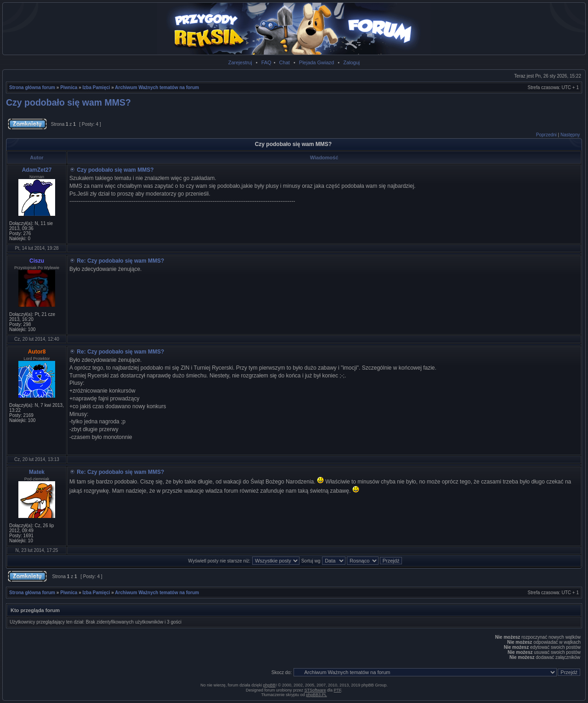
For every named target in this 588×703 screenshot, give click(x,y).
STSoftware (315, 690)
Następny (570, 135)
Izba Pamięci (96, 87)
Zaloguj (351, 62)
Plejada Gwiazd (317, 62)
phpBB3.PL (317, 695)
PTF (338, 690)
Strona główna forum (32, 87)
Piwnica (69, 87)
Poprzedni (546, 135)
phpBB (269, 685)
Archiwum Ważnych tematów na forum (157, 87)
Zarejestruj (240, 62)
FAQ (266, 62)
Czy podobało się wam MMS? (68, 102)
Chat (285, 62)
